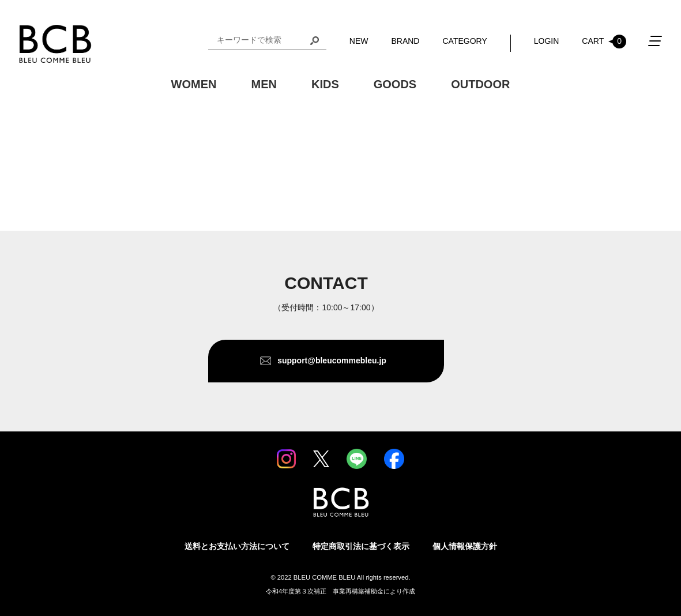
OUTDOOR (480, 84)
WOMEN (194, 84)
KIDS (325, 84)
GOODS (395, 84)
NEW (359, 41)
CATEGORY (464, 41)
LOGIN (547, 41)
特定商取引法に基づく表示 (361, 546)
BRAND (405, 41)
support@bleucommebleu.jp (332, 360)
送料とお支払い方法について (237, 546)
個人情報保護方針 (465, 546)
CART (604, 42)
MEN (264, 84)
